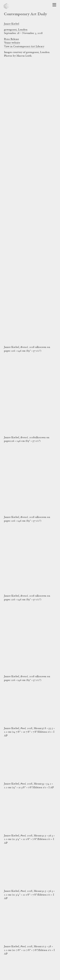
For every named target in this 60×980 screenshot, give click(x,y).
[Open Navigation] (54, 5)
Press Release (11, 39)
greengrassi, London (16, 30)
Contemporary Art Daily (26, 14)
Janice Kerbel (12, 24)
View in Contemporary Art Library (24, 47)
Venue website (12, 43)
